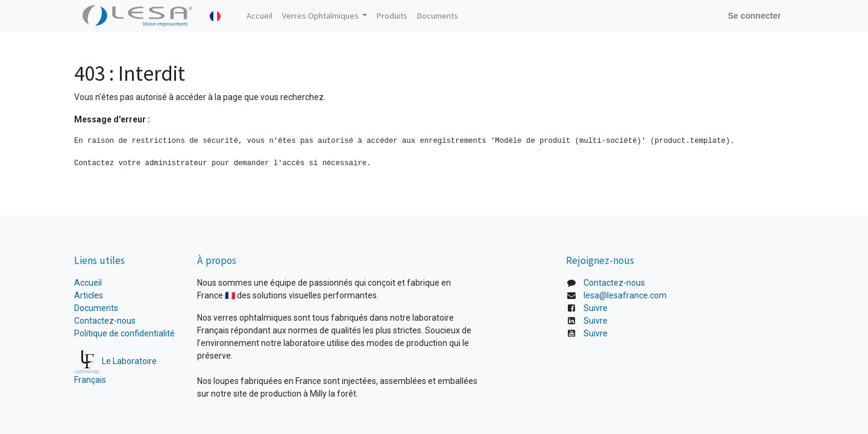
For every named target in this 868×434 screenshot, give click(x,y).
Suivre (596, 308)
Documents (96, 308)
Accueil (89, 283)
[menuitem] (259, 16)
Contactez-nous (105, 321)
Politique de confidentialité (124, 333)
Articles (89, 295)
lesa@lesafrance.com (625, 295)
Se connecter (754, 16)
